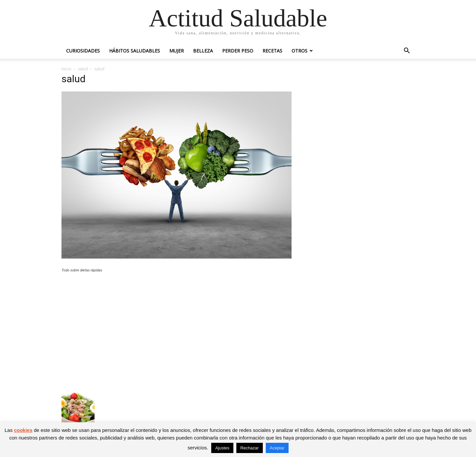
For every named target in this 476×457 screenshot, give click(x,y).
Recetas (272, 51)
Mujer (177, 51)
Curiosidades (83, 51)
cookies (23, 430)
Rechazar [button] (250, 448)
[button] (407, 51)
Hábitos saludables (135, 51)
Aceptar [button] (277, 448)
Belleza (203, 51)
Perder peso (238, 51)
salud (83, 69)
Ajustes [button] (222, 448)
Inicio (66, 69)
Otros (299, 51)
